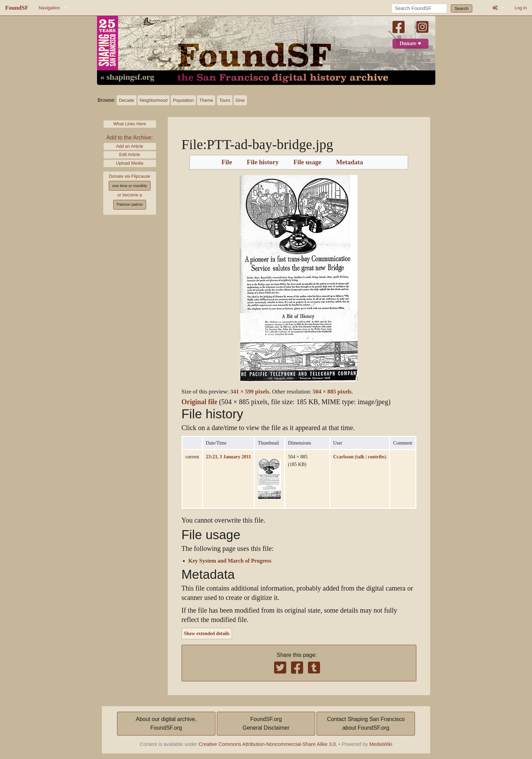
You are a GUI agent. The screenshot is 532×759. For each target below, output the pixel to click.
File (227, 162)
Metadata (349, 162)
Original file (200, 402)
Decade (126, 100)
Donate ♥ (410, 43)
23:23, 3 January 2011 (228, 457)
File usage (307, 162)
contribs (376, 457)
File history (263, 162)
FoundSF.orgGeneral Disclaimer (266, 724)
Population (183, 100)
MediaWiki (381, 744)
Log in (521, 8)
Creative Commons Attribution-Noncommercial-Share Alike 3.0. (268, 744)
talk (360, 457)
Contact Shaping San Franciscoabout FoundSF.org (366, 724)
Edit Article (129, 154)
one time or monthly (130, 186)
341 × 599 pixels (250, 392)
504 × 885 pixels (332, 392)
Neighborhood (154, 100)
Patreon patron (129, 204)
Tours (225, 100)
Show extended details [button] (207, 633)
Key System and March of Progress (230, 561)
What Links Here (130, 124)
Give (240, 100)
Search (462, 8)
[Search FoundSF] (419, 8)
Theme (206, 100)
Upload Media (130, 163)
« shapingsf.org (127, 77)
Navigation (49, 8)
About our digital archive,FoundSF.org (166, 724)
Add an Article (130, 146)
